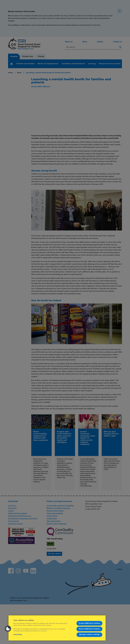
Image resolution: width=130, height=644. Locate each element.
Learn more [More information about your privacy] (18, 634)
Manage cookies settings (89, 635)
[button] (8, 629)
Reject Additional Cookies (89, 629)
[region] (57, 628)
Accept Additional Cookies (89, 623)
